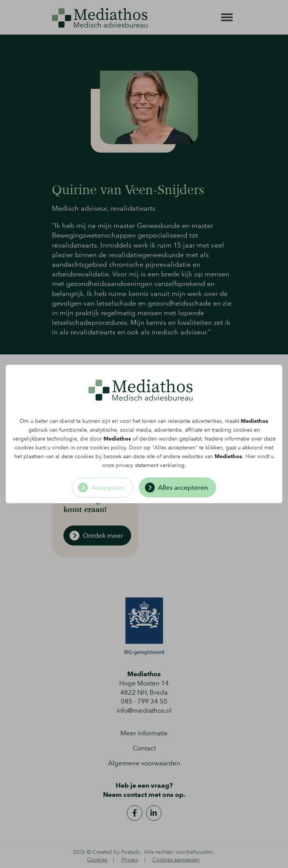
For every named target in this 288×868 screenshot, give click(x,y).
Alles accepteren (183, 487)
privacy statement (137, 465)
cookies (243, 430)
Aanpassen (108, 487)
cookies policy (108, 448)
